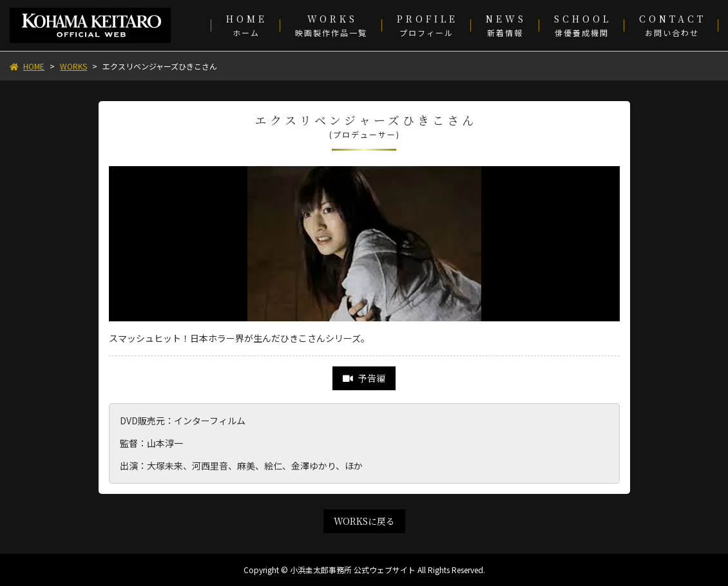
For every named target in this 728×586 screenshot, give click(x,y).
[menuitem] (245, 25)
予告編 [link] (364, 378)
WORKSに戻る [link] (364, 521)
